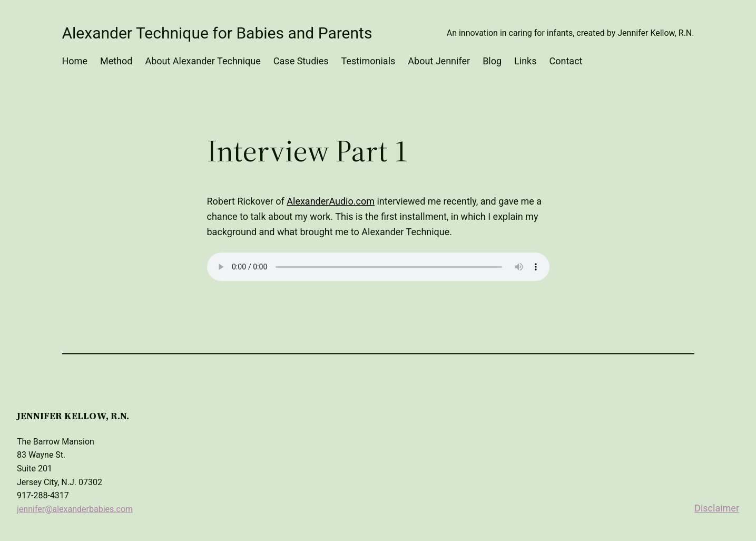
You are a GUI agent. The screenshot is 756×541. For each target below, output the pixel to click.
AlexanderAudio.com (331, 201)
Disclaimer (717, 508)
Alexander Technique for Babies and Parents (217, 33)
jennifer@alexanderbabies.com (75, 509)
